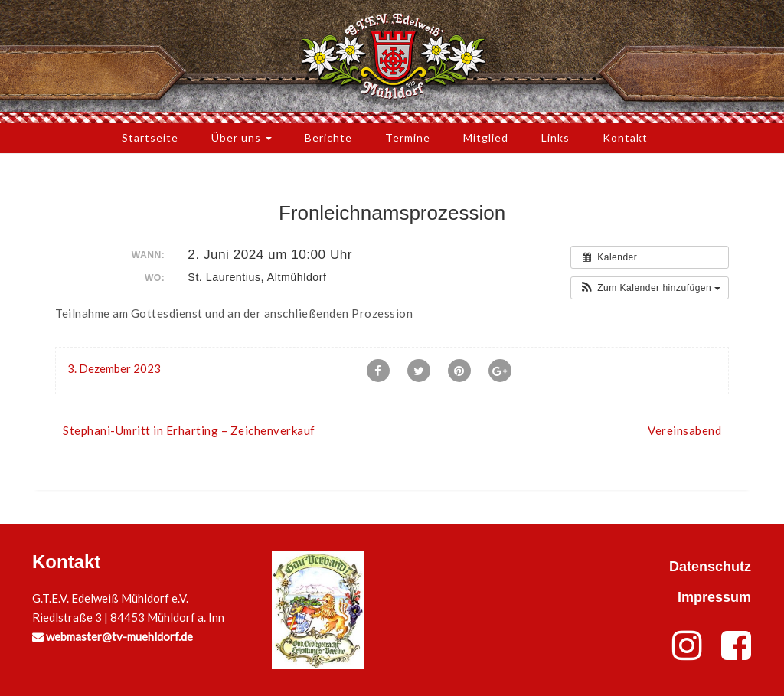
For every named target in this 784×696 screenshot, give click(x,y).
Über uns (242, 137)
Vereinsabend (684, 430)
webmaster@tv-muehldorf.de (113, 636)
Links (555, 137)
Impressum (714, 597)
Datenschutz (710, 567)
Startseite (150, 137)
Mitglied (486, 137)
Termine (408, 137)
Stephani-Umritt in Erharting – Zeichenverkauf (189, 430)
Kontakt (625, 137)
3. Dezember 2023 (114, 368)
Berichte (328, 137)
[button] (650, 288)
